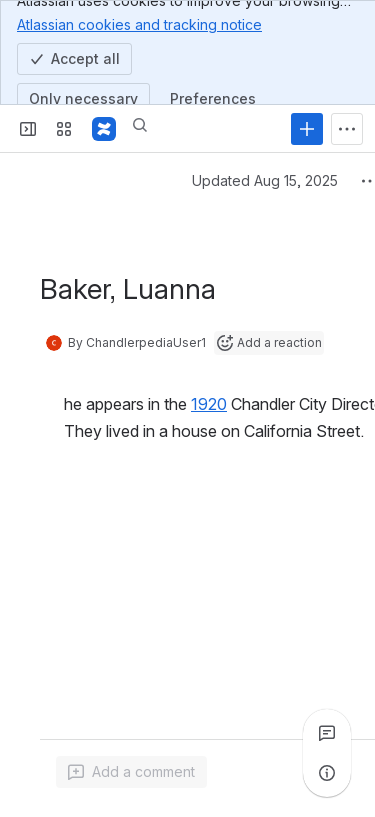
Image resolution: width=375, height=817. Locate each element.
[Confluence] (104, 129)
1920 (209, 404)
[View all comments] (327, 733)
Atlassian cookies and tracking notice (139, 24)
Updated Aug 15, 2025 (265, 180)
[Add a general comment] (131, 772)
